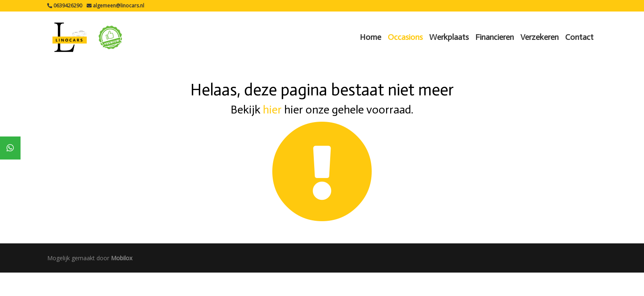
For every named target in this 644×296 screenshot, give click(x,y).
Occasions (405, 37)
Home (370, 37)
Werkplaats (449, 37)
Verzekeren (539, 37)
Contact (579, 37)
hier (272, 110)
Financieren (494, 37)
